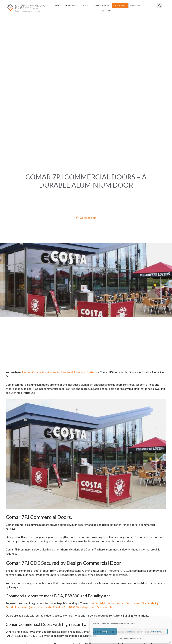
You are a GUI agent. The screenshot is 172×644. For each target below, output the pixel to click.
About (57, 5)
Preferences (156, 632)
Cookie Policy (124, 638)
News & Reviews (102, 5)
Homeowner (71, 5)
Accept (105, 632)
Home (26, 372)
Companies (39, 372)
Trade (85, 5)
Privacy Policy (135, 638)
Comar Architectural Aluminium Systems (73, 372)
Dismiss (130, 632)
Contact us (120, 5)
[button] (107, 11)
